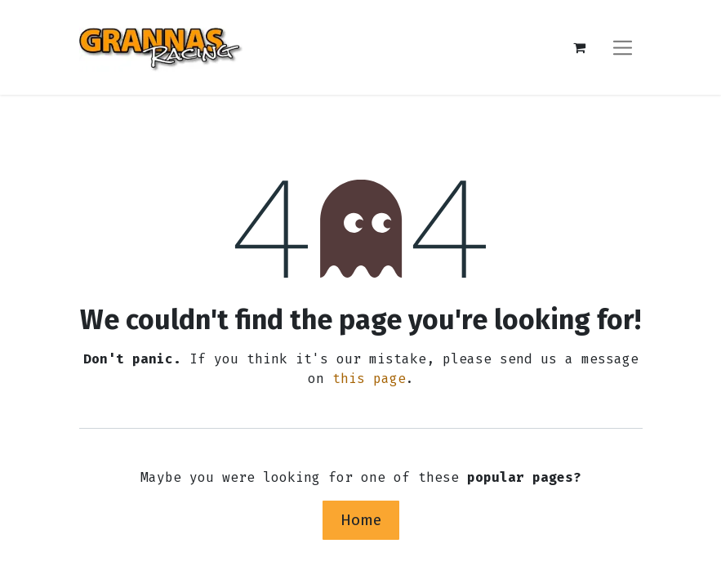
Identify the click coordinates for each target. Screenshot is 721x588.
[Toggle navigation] (623, 47)
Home (361, 520)
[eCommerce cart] (580, 47)
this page (369, 379)
